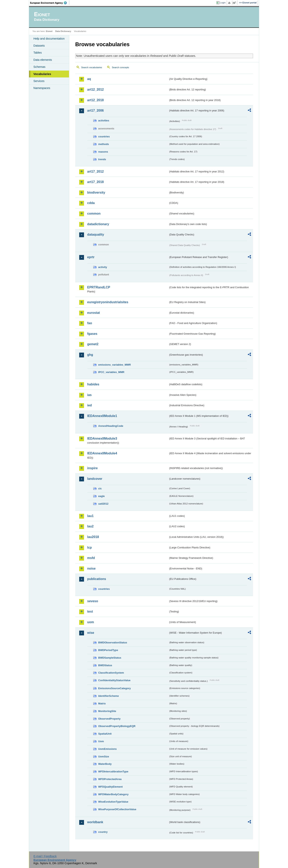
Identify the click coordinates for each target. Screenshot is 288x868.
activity (103, 267)
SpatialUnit (105, 734)
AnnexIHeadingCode (111, 426)
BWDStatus (105, 665)
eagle (101, 496)
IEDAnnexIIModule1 (102, 416)
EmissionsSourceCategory (114, 688)
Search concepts (120, 67)
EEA (50, 3)
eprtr (91, 257)
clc (100, 488)
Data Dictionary (63, 31)
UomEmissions (107, 749)
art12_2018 (95, 100)
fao (90, 323)
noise (91, 568)
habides (93, 384)
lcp (89, 547)
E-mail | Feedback (45, 856)
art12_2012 (95, 89)
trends (102, 159)
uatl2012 (103, 504)
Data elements (43, 60)
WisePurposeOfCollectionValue (117, 809)
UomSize (104, 756)
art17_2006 (95, 110)
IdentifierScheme (108, 696)
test (90, 611)
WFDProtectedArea (110, 779)
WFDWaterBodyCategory (113, 794)
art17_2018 (95, 182)
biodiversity (96, 192)
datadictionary (98, 224)
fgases (92, 334)
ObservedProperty (109, 719)
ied (89, 405)
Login (223, 3)
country (103, 832)
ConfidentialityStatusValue (114, 680)
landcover (95, 479)
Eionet (49, 31)
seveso (93, 601)
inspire (92, 468)
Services (39, 81)
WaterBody (105, 764)
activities (104, 120)
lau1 (90, 516)
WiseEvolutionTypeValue (113, 802)
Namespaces (42, 88)
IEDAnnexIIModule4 (102, 453)
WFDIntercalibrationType (113, 771)
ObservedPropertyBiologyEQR (117, 726)
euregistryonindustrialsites (108, 302)
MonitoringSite (107, 711)
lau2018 (93, 537)
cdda (91, 203)
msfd (91, 558)
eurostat (93, 313)
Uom (101, 741)
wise (91, 633)
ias (89, 395)
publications (97, 579)
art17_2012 (95, 171)
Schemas (39, 67)
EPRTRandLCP (99, 287)
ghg (90, 355)
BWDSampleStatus (110, 658)
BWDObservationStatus (113, 642)
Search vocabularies (92, 67)
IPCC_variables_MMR (111, 372)
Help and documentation (49, 39)
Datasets (39, 46)
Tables (38, 53)
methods (103, 144)
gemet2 (93, 344)
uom (91, 622)
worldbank (95, 822)
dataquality (96, 234)
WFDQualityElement (110, 787)
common (94, 213)
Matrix (102, 703)
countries (104, 136)
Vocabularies (42, 74)
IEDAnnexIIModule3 (102, 438)
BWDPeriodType (108, 650)
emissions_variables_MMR (114, 365)
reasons (103, 152)
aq (89, 79)
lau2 (90, 526)
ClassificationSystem (111, 673)
